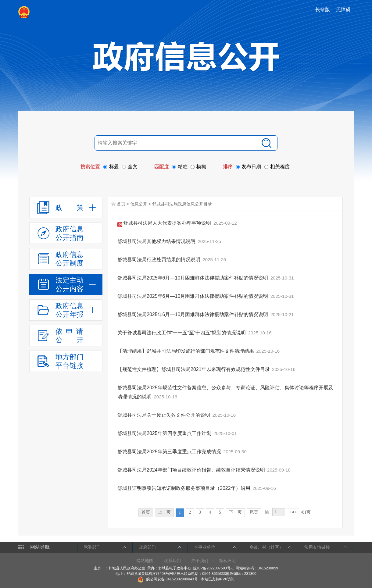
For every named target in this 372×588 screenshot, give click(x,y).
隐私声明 (227, 561)
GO (293, 512)
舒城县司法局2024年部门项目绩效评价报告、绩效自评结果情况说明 (192, 470)
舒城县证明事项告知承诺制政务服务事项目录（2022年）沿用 (184, 488)
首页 (121, 204)
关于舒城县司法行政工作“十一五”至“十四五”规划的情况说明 (182, 333)
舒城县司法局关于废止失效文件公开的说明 (164, 415)
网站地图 (145, 561)
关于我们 (200, 561)
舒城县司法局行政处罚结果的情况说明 (159, 260)
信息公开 (139, 204)
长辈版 (323, 10)
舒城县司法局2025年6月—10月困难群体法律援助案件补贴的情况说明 (193, 278)
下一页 (235, 512)
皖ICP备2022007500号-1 (213, 568)
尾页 (254, 512)
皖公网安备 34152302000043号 (168, 579)
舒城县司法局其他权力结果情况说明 (157, 241)
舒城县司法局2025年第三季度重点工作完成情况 (170, 452)
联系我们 (172, 561)
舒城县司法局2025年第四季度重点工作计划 (165, 433)
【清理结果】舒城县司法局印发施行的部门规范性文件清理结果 (186, 351)
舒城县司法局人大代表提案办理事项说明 (165, 223)
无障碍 (343, 10)
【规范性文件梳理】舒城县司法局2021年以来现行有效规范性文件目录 (194, 369)
